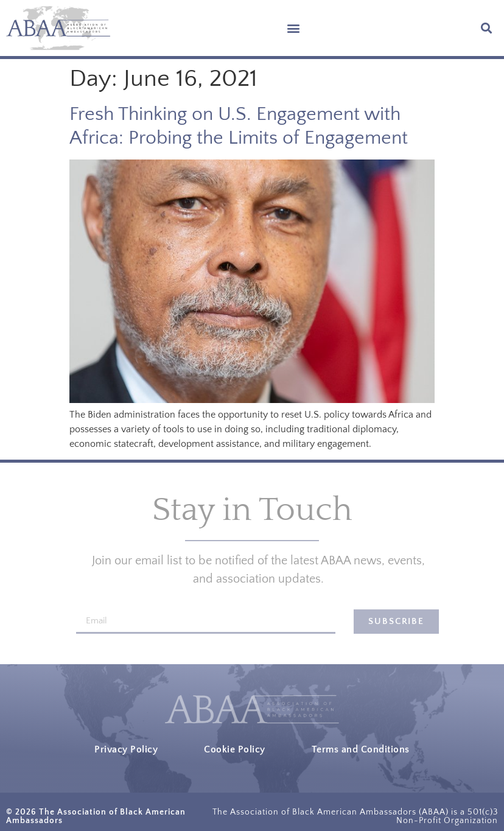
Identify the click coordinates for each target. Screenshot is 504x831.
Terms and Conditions (361, 749)
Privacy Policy (126, 749)
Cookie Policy (235, 749)
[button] (294, 28)
